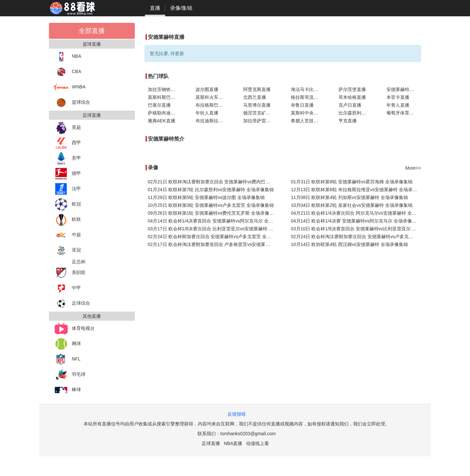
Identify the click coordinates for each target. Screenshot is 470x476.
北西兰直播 (255, 97)
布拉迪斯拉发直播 (213, 121)
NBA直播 (233, 443)
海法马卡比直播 (307, 89)
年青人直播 (398, 105)
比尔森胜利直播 (354, 113)
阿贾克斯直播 (257, 89)
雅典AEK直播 (162, 121)
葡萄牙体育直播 (402, 113)
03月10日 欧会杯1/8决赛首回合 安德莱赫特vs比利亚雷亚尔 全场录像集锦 (356, 229)
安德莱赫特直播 (402, 89)
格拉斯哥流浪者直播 (308, 97)
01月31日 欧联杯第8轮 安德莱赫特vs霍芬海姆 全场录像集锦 (352, 182)
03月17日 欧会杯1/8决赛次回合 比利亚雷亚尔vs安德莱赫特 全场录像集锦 (213, 229)
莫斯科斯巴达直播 (165, 97)
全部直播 (92, 31)
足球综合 (72, 304)
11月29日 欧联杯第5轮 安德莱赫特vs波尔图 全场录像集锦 (206, 197)
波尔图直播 (207, 89)
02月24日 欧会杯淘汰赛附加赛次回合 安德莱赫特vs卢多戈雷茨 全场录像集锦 (356, 237)
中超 (67, 235)
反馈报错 (237, 414)
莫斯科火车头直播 (213, 97)
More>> (413, 168)
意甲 (67, 158)
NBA (68, 57)
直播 (155, 8)
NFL (67, 359)
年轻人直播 (207, 113)
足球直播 (211, 443)
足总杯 (79, 262)
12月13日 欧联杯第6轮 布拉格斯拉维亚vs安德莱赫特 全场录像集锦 (356, 190)
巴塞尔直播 (159, 105)
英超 (67, 128)
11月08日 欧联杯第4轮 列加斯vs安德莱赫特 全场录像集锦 (349, 197)
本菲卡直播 (398, 97)
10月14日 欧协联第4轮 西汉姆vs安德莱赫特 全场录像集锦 (349, 244)
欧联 (67, 220)
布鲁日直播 (302, 105)
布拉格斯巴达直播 (213, 105)
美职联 (70, 273)
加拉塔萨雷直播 (259, 121)
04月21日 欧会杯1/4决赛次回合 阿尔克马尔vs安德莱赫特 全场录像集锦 (356, 213)
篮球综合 (72, 103)
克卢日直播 (350, 105)
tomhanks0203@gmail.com (248, 434)
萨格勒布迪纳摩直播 (165, 113)
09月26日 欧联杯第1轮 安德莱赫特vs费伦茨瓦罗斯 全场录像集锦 (213, 213)
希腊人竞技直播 (307, 121)
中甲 (67, 288)
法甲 (67, 189)
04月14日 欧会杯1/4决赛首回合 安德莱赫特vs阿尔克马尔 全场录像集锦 (213, 221)
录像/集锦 (181, 8)
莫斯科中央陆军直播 (308, 113)
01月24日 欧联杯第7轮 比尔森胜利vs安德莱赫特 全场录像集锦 (211, 190)
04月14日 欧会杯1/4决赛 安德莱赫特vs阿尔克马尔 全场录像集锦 (356, 221)
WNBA (70, 87)
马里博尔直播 (257, 105)
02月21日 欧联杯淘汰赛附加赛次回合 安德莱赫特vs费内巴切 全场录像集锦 (213, 182)
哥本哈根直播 (352, 97)
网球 (67, 344)
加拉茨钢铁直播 (164, 89)
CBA (68, 72)
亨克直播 (348, 121)
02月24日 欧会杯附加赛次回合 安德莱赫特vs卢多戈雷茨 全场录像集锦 (213, 237)
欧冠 (67, 204)
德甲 (67, 174)
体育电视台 (74, 329)
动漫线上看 (258, 443)
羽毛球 (70, 375)
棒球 (67, 390)
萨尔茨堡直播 (352, 89)
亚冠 (67, 250)
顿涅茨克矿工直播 (260, 113)
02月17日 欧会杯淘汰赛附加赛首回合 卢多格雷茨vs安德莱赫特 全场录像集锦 (213, 244)
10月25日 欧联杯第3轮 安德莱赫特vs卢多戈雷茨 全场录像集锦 (211, 205)
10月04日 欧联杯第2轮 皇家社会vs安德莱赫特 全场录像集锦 (352, 205)
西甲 (67, 143)
